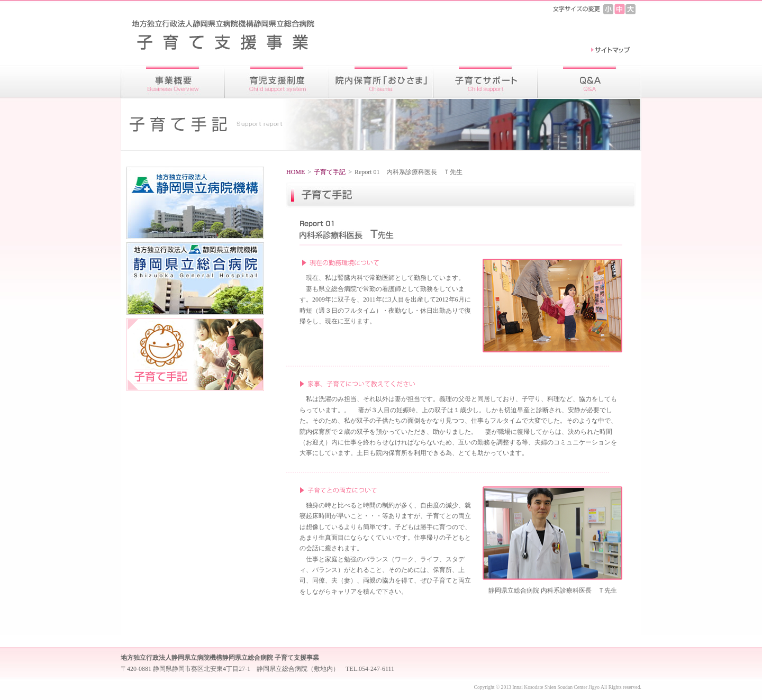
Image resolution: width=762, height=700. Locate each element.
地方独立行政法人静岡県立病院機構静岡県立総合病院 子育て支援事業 (230, 34)
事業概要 (173, 81)
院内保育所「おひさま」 (381, 81)
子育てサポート (486, 81)
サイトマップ (610, 50)
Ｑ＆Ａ (589, 81)
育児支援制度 (277, 81)
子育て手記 (330, 172)
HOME (296, 172)
